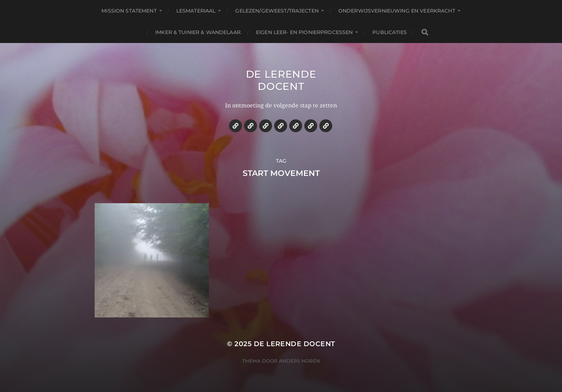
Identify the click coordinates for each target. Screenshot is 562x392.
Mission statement (129, 11)
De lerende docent (281, 80)
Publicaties (390, 32)
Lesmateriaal (196, 11)
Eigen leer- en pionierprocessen (304, 32)
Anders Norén (299, 361)
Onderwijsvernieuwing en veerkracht (397, 11)
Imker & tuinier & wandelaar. (198, 32)
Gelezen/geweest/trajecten (277, 11)
